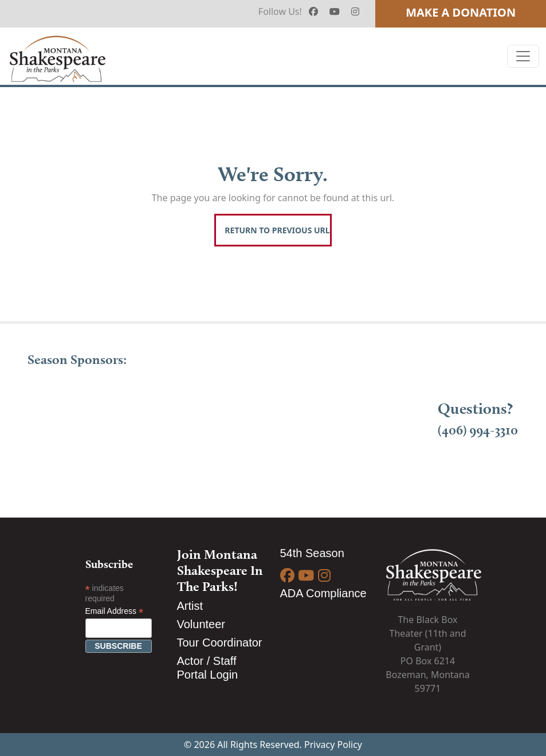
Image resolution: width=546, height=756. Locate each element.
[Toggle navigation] (523, 56)
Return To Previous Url (277, 230)
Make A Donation (461, 12)
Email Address (115, 611)
